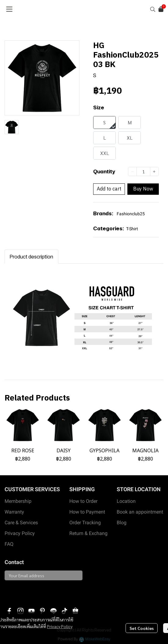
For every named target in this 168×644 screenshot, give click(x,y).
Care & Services (21, 523)
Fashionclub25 (131, 214)
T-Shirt (132, 229)
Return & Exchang (88, 533)
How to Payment (87, 512)
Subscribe (19, 591)
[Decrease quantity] (132, 171)
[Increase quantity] (154, 171)
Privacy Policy (60, 626)
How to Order (83, 501)
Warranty (14, 512)
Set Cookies (142, 628)
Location (126, 501)
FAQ (9, 544)
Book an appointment (140, 512)
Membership (18, 501)
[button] (153, 9)
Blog (122, 523)
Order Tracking (85, 523)
